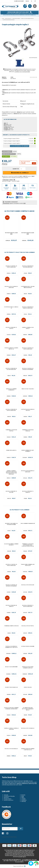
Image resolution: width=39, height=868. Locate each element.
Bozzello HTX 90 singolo (11, 749)
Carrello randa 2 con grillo (28, 328)
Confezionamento (7, 151)
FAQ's (23, 798)
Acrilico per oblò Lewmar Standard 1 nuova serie (11, 708)
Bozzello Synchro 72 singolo (28, 492)
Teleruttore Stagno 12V (11, 687)
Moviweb (23, 866)
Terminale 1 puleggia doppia (11, 430)
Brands (23, 795)
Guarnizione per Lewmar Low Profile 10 (28, 749)
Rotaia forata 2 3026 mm (28, 646)
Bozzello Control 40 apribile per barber (28, 369)
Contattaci (6, 203)
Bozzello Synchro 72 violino (11, 492)
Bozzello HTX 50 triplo (28, 626)
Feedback (24, 800)
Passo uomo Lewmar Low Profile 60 (28, 565)
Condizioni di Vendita (9, 796)
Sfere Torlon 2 (28, 687)
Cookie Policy (13, 837)
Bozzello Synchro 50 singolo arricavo (28, 308)
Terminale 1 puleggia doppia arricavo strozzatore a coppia (28, 545)
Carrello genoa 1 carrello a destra (11, 729)
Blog (27, 1)
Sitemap (24, 801)
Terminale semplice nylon (11, 626)
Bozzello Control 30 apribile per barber (11, 585)
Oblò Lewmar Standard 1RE (28, 523)
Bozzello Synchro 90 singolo (11, 606)
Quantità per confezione (9, 154)
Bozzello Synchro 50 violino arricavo (11, 369)
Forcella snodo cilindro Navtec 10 (11, 348)
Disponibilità (6, 156)
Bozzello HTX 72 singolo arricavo (11, 287)
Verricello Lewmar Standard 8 (11, 389)
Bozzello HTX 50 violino (28, 585)
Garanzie (6, 798)
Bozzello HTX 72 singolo (28, 728)
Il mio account (19, 1)
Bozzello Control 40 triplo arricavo (11, 267)
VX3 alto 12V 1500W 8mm (11, 667)
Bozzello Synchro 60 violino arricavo (28, 267)
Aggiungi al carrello (20, 173)
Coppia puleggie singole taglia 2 (28, 410)
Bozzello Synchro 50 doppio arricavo (11, 410)
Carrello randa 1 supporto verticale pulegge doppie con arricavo (11, 472)
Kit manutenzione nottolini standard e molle (28, 709)
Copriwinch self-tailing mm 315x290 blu (28, 287)
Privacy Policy (8, 799)
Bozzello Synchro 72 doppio (11, 328)
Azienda (6, 795)
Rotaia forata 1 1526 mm (11, 233)
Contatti (23, 799)
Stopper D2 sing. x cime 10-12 (11, 308)
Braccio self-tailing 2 (28, 389)
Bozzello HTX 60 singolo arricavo (28, 471)
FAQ (25, 203)
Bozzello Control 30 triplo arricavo (28, 348)
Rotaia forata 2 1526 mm (28, 233)
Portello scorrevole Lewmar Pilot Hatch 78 (11, 647)
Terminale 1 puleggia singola (28, 430)
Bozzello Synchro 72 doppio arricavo (28, 606)
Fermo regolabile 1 (11, 450)
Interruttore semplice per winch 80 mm (11, 524)
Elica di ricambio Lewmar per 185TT (11, 545)
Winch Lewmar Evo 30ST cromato (28, 451)
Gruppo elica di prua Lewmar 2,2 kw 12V (28, 667)
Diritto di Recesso (9, 800)
